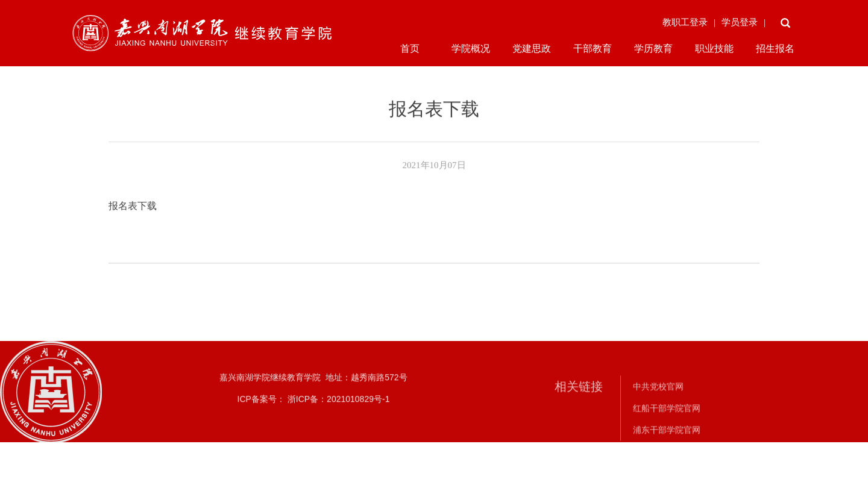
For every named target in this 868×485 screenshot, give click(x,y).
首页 (410, 48)
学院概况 (471, 48)
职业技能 (714, 48)
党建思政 (532, 48)
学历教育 (653, 48)
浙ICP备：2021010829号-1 (338, 404)
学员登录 (740, 22)
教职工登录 (685, 22)
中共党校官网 (658, 396)
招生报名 (775, 48)
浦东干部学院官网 (667, 439)
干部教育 (593, 48)
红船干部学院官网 (667, 418)
